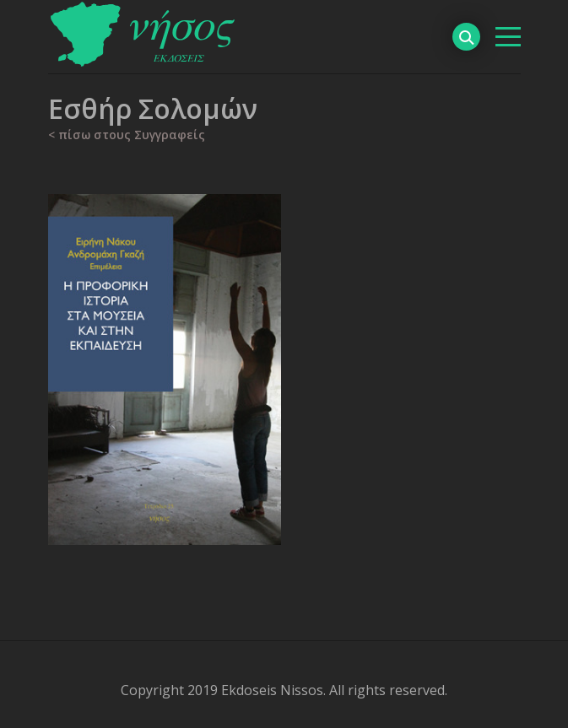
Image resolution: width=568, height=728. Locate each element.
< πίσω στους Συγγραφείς (127, 135)
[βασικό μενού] (508, 37)
